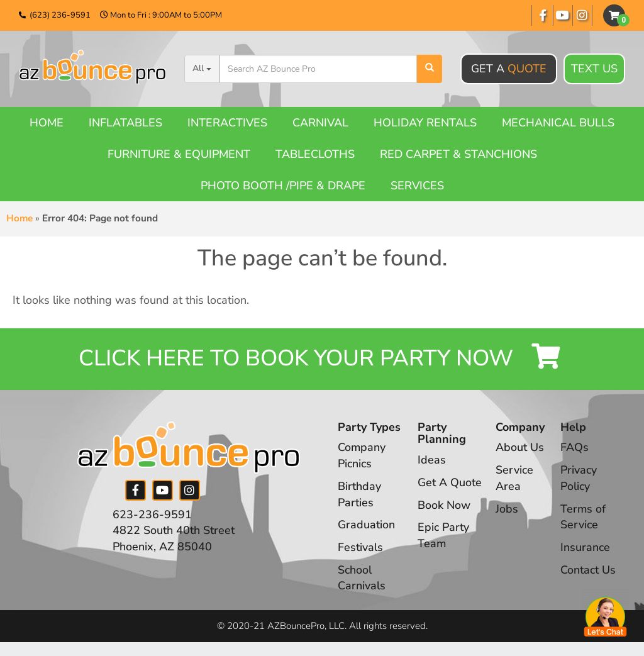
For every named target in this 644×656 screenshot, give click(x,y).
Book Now (444, 506)
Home (47, 123)
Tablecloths (315, 154)
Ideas (432, 461)
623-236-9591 (152, 515)
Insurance (585, 548)
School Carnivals (362, 579)
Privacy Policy (579, 479)
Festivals (360, 548)
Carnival (320, 123)
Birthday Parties (359, 496)
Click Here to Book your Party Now (322, 359)
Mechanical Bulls (558, 123)
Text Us (594, 69)
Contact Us (588, 570)
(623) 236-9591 (60, 15)
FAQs (575, 448)
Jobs (507, 509)
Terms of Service (583, 518)
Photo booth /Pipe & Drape (283, 186)
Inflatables (125, 123)
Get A (509, 69)
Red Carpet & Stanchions (458, 154)
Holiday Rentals (425, 123)
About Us (520, 448)
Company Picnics (362, 457)
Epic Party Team (443, 536)
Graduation (366, 526)
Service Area (514, 479)
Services (417, 186)
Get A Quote (450, 484)
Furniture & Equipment (179, 154)
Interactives (227, 123)
